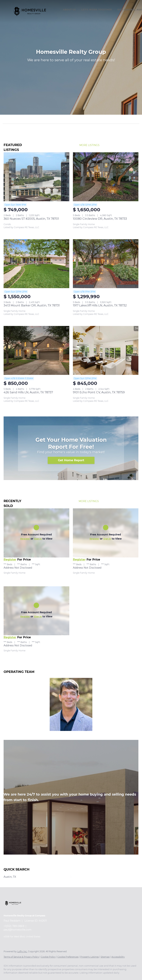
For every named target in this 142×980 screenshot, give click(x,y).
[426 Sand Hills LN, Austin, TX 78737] (36, 350)
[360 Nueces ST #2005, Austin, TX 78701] (36, 177)
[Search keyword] (69, 119)
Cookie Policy (48, 957)
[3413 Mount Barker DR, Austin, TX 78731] (36, 264)
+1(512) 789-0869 (14, 926)
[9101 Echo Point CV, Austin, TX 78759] (106, 350)
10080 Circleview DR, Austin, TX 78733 (100, 219)
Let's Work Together (97, 10)
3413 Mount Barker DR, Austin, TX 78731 (32, 305)
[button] (30, 11)
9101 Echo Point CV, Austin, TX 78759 (99, 392)
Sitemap (105, 957)
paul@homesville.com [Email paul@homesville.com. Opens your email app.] (18, 930)
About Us (70, 10)
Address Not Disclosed (18, 568)
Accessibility (118, 957)
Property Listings (90, 957)
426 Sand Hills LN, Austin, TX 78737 (28, 392)
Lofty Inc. (22, 951)
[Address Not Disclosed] (36, 533)
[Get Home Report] (71, 460)
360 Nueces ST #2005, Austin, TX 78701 (31, 219)
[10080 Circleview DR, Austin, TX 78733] (106, 177)
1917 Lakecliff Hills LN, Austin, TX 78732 (100, 305)
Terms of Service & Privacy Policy (21, 957)
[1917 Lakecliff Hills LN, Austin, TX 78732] (106, 264)
